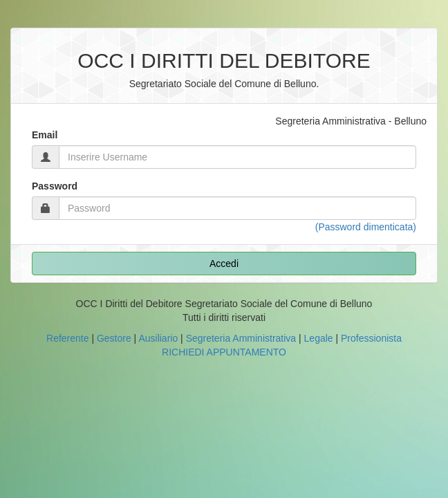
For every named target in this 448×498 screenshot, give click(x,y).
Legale (319, 338)
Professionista (371, 338)
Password (55, 186)
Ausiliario (158, 338)
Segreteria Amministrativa (241, 338)
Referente (67, 338)
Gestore (114, 338)
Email (45, 135)
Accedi (224, 264)
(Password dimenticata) (366, 227)
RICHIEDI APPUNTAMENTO (224, 352)
